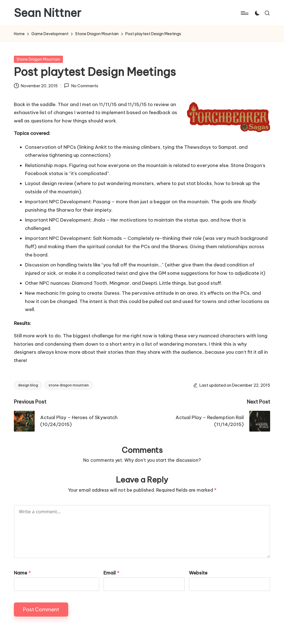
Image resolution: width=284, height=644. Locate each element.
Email (111, 573)
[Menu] (244, 13)
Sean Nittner (48, 13)
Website (198, 573)
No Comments (81, 86)
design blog (28, 385)
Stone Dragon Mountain (38, 59)
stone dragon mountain (69, 385)
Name (22, 573)
